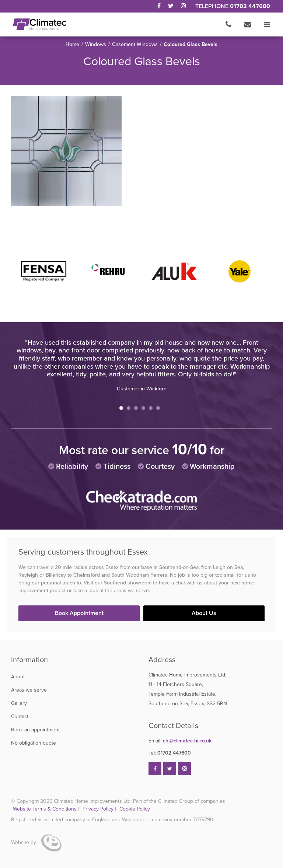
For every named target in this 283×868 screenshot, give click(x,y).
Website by (36, 842)
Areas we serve (29, 690)
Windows (96, 44)
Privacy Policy (99, 809)
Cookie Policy (135, 809)
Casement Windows (135, 44)
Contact (20, 716)
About (18, 677)
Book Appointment (79, 613)
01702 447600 (250, 6)
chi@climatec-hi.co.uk (180, 741)
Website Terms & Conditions (45, 809)
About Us (204, 613)
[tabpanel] (141, 366)
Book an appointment (35, 730)
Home (72, 44)
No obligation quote (34, 743)
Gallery (19, 703)
